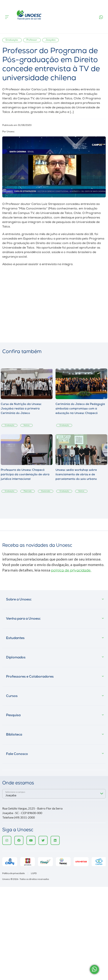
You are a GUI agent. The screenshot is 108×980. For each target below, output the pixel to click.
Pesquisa (13, 715)
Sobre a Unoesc (19, 600)
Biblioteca (14, 735)
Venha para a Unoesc (23, 619)
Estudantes (15, 638)
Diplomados (16, 658)
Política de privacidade (13, 873)
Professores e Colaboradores (30, 677)
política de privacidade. (71, 571)
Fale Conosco (17, 754)
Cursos (12, 696)
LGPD (34, 873)
